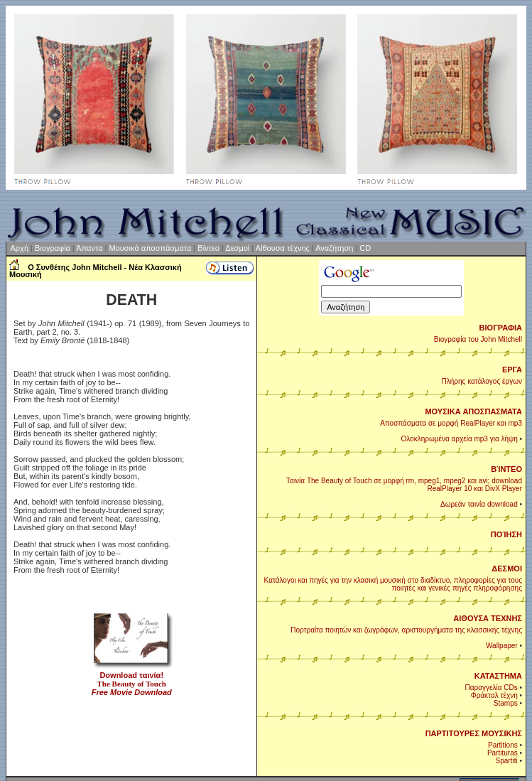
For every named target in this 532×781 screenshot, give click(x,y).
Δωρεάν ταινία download (479, 504)
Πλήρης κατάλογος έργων (482, 381)
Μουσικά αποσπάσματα (150, 248)
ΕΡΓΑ (512, 370)
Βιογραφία (53, 248)
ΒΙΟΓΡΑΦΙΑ (501, 328)
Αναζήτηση (334, 248)
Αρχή (21, 248)
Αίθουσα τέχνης (283, 248)
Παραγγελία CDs (492, 688)
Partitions (503, 745)
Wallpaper (502, 646)
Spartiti (507, 761)
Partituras (503, 753)
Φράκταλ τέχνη (494, 695)
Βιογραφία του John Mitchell (478, 339)
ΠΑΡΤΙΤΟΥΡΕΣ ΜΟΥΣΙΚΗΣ (474, 733)
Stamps (506, 703)
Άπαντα (89, 248)
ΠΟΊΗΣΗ (506, 534)
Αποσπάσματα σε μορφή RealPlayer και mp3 (451, 423)
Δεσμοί (237, 248)
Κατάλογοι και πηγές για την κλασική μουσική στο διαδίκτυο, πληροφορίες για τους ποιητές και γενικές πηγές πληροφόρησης (393, 584)
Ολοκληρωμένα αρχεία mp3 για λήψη (459, 439)
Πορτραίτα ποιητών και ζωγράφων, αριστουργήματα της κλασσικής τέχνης (406, 630)
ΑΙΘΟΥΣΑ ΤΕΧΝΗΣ (488, 618)
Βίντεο (208, 248)
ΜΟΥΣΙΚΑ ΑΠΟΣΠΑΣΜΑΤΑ (473, 411)
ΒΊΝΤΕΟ (506, 469)
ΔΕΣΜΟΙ (507, 569)
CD (365, 248)
